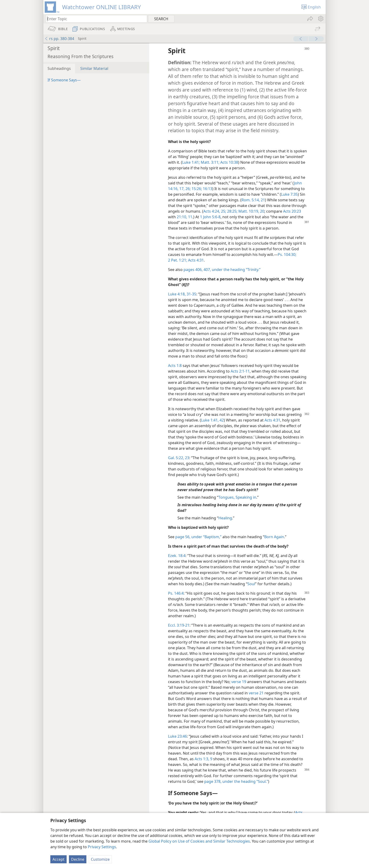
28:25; (232, 211)
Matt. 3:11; (210, 162)
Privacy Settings (102, 847)
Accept (58, 859)
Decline (78, 859)
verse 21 (256, 693)
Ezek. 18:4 (177, 556)
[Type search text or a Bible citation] (94, 19)
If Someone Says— (64, 80)
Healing (225, 518)
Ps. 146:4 (176, 593)
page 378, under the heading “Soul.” (236, 781)
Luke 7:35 (289, 194)
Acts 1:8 (175, 366)
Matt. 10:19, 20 (251, 211)
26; (188, 189)
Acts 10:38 (229, 162)
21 (262, 200)
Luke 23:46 (177, 736)
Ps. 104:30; (287, 255)
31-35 (191, 294)
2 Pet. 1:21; (178, 260)
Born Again (274, 537)
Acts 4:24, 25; (215, 211)
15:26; (196, 189)
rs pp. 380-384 (59, 39)
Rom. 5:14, (251, 200)
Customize (100, 859)
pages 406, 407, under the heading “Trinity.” (222, 270)
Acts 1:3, (202, 759)
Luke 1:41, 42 (212, 420)
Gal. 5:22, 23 (179, 458)
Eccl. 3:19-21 (179, 625)
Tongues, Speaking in (237, 497)
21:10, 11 (184, 217)
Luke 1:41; (191, 162)
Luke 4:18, (177, 294)
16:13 (207, 189)
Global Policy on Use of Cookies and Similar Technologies (199, 841)
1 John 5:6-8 (210, 217)
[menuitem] (320, 19)
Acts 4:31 (195, 260)
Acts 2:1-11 (240, 371)
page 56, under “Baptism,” (198, 537)
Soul (251, 584)
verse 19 (239, 682)
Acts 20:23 (292, 211)
